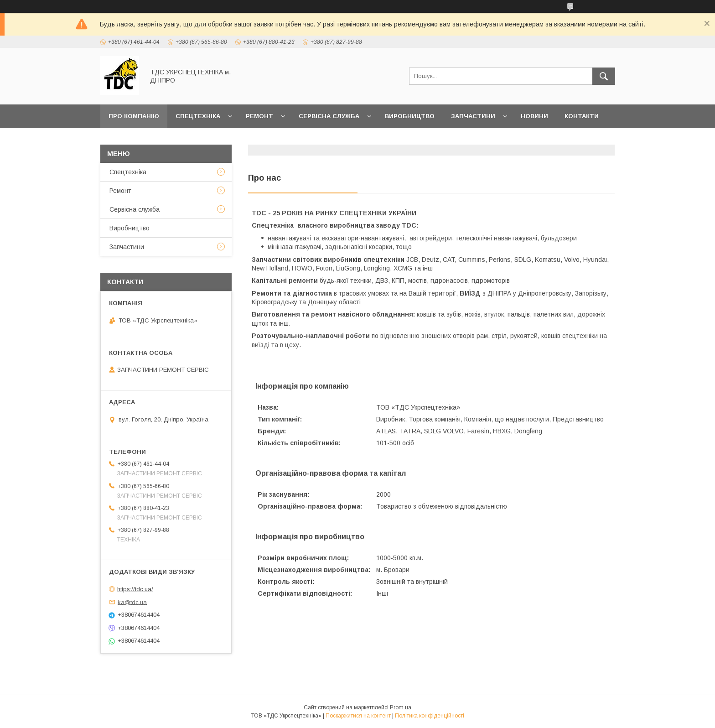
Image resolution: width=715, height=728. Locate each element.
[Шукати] (604, 76)
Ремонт (259, 116)
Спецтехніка (198, 116)
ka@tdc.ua (132, 602)
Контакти (582, 116)
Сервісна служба (329, 116)
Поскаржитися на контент (358, 716)
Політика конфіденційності (430, 716)
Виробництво (410, 116)
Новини (534, 116)
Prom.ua (401, 707)
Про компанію (134, 116)
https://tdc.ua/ (135, 589)
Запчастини (473, 116)
